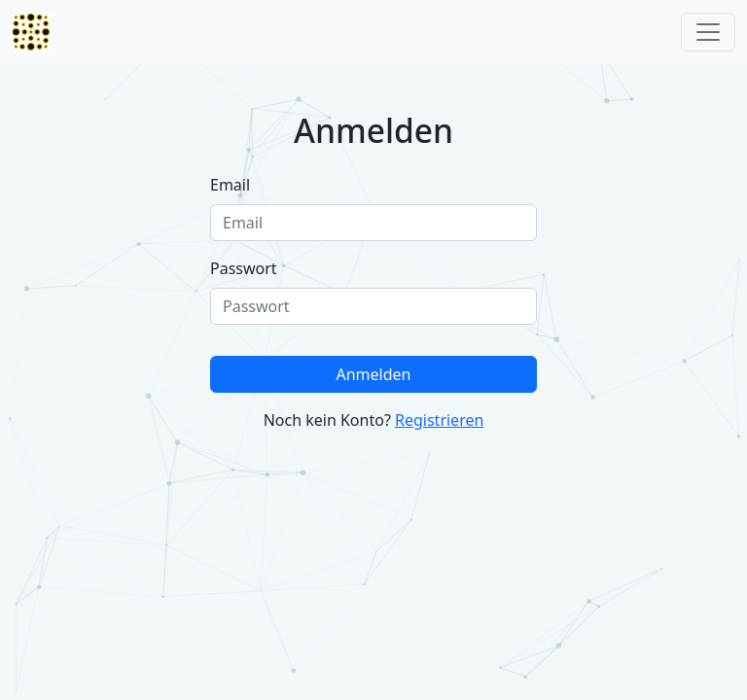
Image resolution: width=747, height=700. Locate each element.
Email (230, 185)
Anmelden (374, 374)
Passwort (244, 268)
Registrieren (439, 420)
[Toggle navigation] (708, 32)
